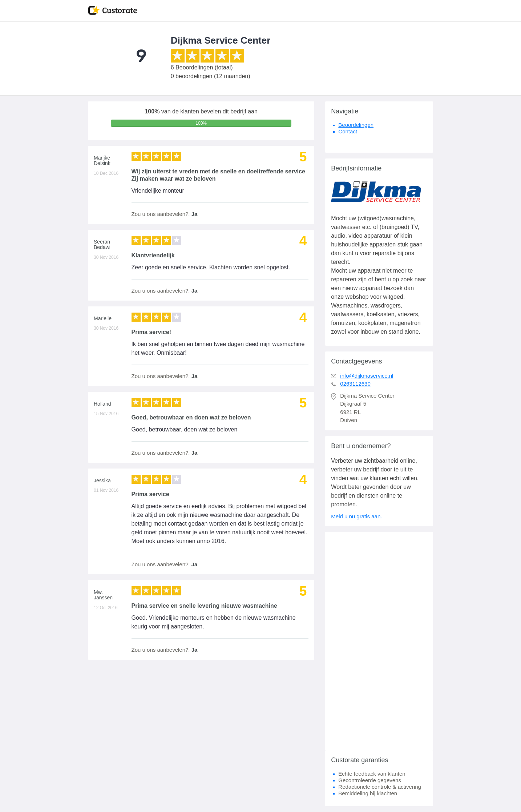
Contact (348, 131)
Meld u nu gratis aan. (356, 516)
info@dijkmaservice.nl (367, 376)
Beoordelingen (356, 125)
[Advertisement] (379, 641)
